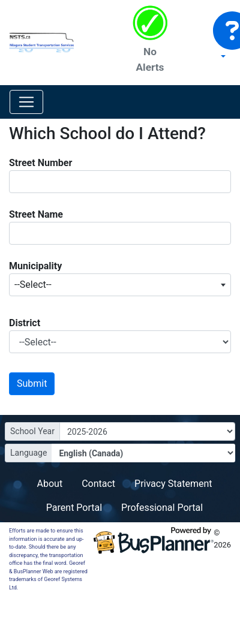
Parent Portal (74, 508)
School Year (32, 431)
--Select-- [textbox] (33, 285)
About (50, 484)
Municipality (35, 266)
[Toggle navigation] (26, 102)
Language (28, 453)
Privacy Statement (173, 484)
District (25, 323)
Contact (98, 484)
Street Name (36, 214)
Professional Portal (162, 508)
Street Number (40, 163)
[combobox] (120, 285)
